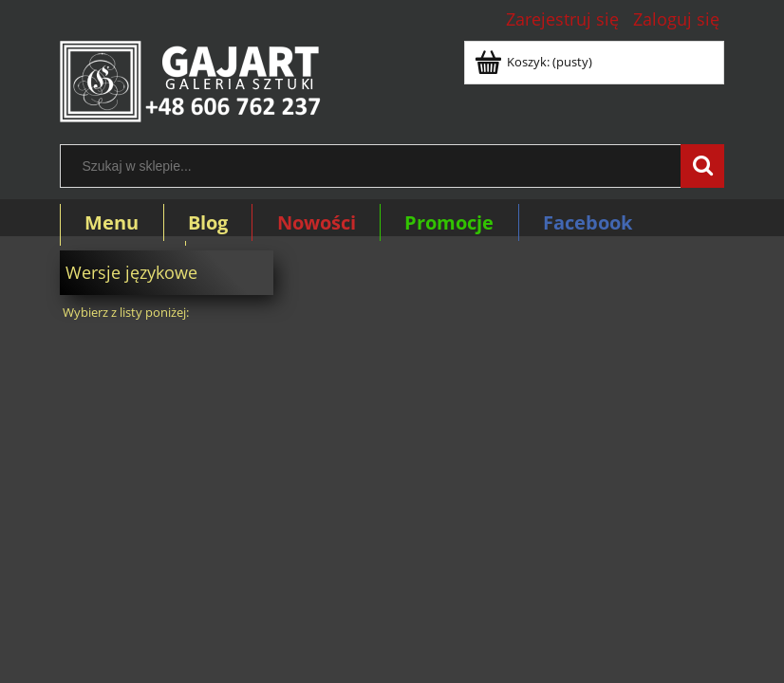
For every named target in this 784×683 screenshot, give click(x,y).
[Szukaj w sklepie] (375, 166)
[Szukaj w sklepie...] (702, 166)
